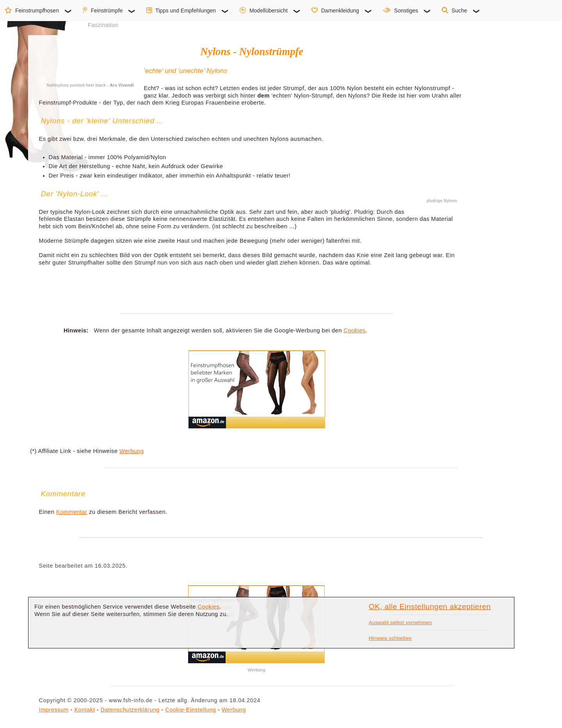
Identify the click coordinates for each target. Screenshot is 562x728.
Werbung (132, 451)
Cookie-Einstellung (190, 710)
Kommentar (72, 512)
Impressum (54, 710)
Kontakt (84, 710)
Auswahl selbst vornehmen (400, 622)
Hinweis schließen (390, 638)
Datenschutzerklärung (130, 710)
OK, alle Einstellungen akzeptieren (430, 606)
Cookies (354, 330)
